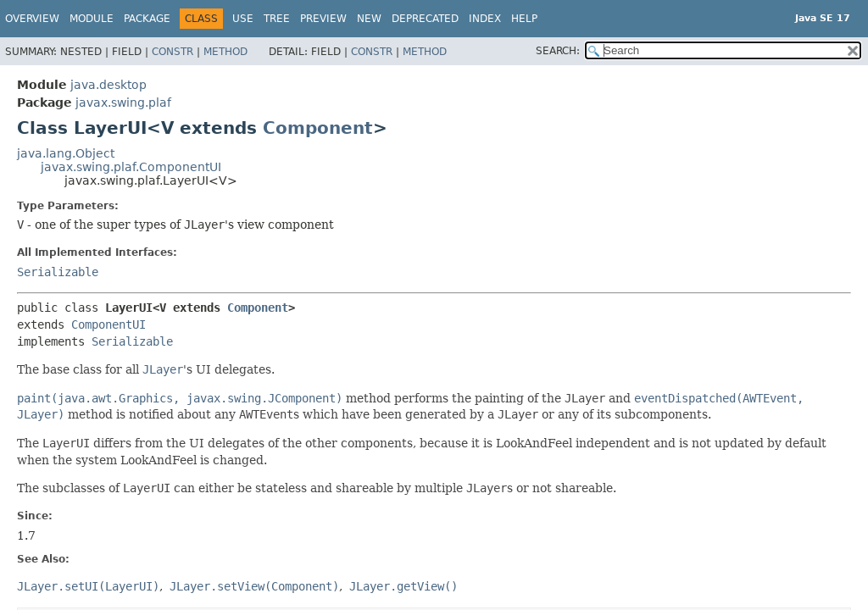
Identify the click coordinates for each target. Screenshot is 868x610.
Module (92, 19)
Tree (277, 19)
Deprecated (425, 19)
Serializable (58, 272)
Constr (172, 52)
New (369, 19)
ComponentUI (108, 324)
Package (147, 19)
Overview (32, 19)
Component (318, 128)
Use (243, 19)
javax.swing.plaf (123, 103)
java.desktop (108, 85)
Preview (323, 19)
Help (524, 19)
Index (485, 19)
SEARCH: (558, 51)
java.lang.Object (66, 153)
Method (225, 52)
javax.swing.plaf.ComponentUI (131, 167)
